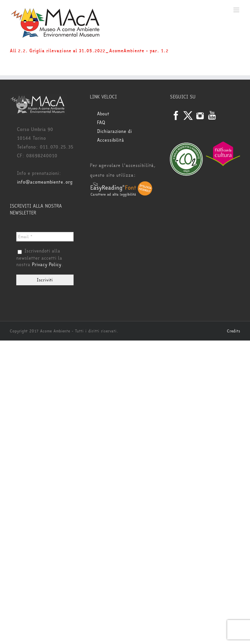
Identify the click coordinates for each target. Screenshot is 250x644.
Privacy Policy (47, 265)
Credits (234, 331)
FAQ (101, 123)
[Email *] (45, 237)
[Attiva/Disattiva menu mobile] (237, 10)
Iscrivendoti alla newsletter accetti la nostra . (40, 258)
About (103, 114)
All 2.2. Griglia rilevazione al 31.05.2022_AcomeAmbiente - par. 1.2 (89, 51)
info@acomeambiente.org (45, 182)
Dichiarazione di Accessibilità (114, 136)
